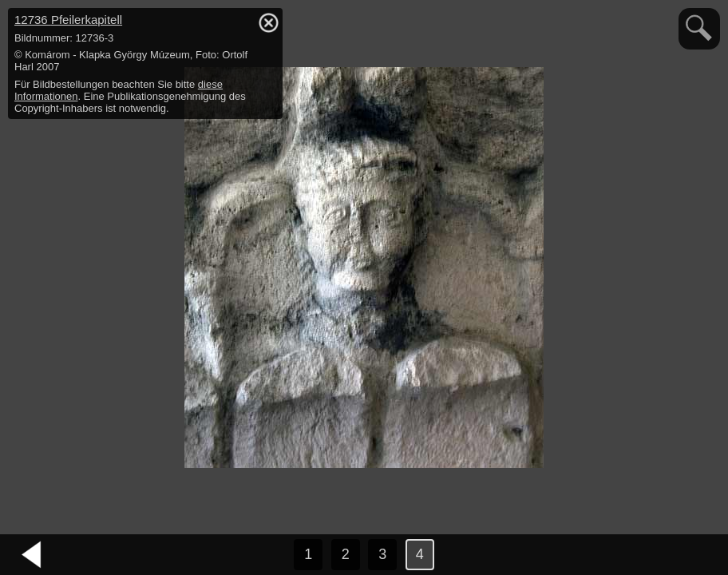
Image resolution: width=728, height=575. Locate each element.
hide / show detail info (268, 22)
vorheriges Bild (32, 555)
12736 (68, 20)
